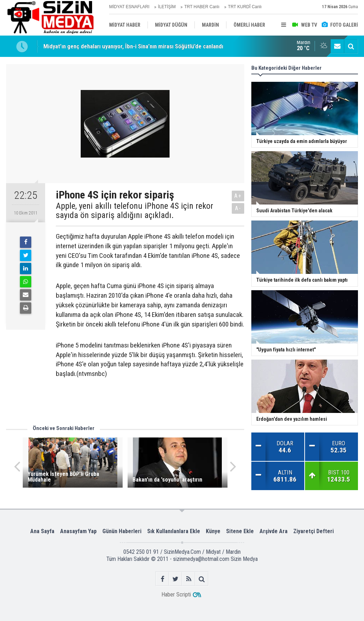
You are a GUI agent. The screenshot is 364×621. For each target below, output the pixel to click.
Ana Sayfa (42, 531)
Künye (213, 531)
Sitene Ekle (240, 531)
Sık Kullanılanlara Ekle (174, 531)
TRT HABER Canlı (202, 7)
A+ (238, 196)
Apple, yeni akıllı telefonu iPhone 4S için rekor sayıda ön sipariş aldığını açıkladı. (135, 211)
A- (238, 208)
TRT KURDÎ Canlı (245, 7)
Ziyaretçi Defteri (314, 531)
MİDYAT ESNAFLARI (129, 7)
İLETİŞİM (167, 7)
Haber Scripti (176, 595)
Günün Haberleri (122, 531)
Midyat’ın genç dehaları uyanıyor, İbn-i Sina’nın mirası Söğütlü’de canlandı (133, 46)
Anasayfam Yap (78, 531)
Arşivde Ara (274, 531)
